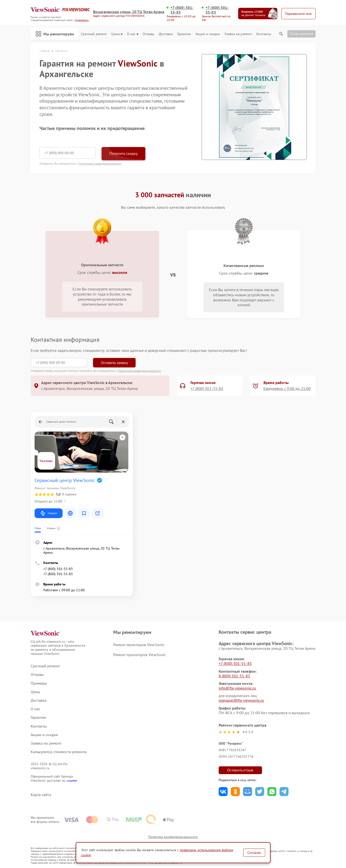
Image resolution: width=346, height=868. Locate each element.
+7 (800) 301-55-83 (182, 10)
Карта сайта (41, 795)
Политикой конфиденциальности (100, 163)
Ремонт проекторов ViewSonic (140, 655)
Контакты (264, 34)
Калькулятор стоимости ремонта (59, 752)
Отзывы (149, 34)
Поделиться (223, 792)
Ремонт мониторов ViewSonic (139, 645)
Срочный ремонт (94, 34)
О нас (133, 34)
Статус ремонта (301, 34)
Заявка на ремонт (238, 34)
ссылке (72, 780)
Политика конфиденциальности (173, 837)
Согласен (254, 853)
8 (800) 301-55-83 (234, 676)
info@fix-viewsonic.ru (237, 688)
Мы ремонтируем (55, 34)
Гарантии (184, 34)
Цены (117, 34)
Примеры (39, 683)
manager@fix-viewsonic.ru (241, 700)
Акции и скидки (208, 34)
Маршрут (49, 513)
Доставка (166, 34)
